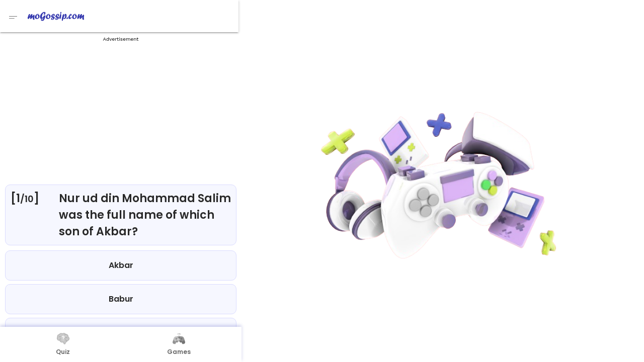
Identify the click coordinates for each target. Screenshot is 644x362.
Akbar (121, 265)
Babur (121, 299)
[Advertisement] (121, 111)
